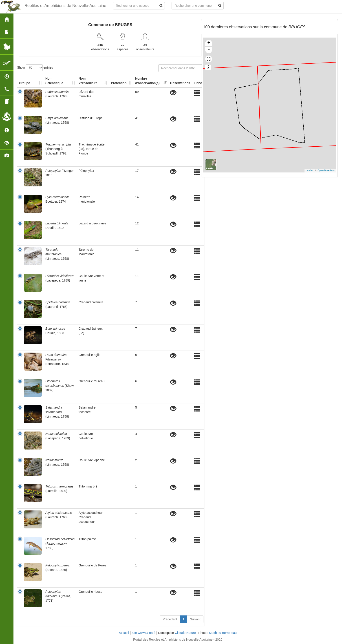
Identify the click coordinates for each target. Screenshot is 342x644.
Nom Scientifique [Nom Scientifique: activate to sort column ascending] (54, 81)
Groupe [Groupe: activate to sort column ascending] (24, 83)
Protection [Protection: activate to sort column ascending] (119, 83)
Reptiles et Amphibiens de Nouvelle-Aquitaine (65, 6)
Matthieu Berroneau (223, 633)
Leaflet (309, 170)
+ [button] (209, 43)
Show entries (35, 68)
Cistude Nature (185, 633)
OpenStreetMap (326, 170)
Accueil (124, 633)
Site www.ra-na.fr (144, 633)
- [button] (209, 50)
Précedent (170, 619)
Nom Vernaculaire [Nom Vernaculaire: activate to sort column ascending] (88, 81)
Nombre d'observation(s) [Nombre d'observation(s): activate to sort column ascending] (147, 81)
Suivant (195, 619)
